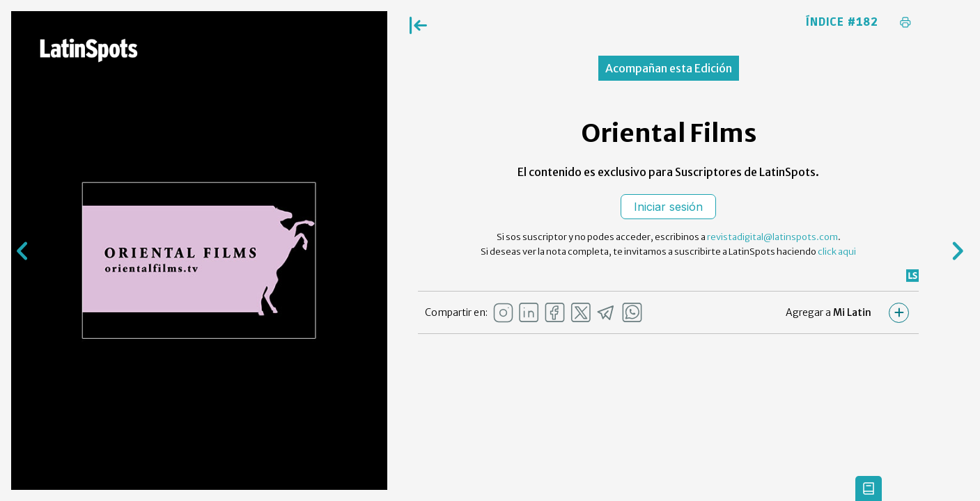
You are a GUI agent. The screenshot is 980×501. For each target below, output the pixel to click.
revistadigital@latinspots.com (772, 237)
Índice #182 (842, 22)
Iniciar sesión (668, 207)
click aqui (837, 252)
